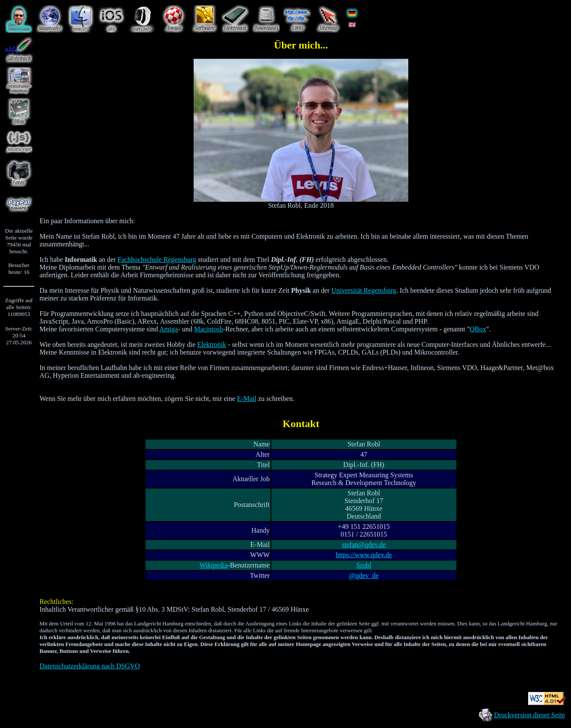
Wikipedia (213, 565)
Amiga (169, 329)
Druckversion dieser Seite (530, 715)
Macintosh (209, 329)
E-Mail (247, 399)
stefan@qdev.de (364, 544)
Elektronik (212, 344)
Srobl (364, 565)
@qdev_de (364, 575)
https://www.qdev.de (364, 555)
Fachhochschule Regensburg (157, 259)
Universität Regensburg (364, 290)
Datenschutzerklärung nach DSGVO (90, 666)
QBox (478, 329)
